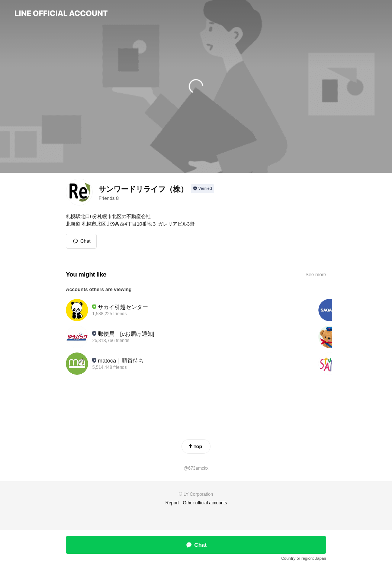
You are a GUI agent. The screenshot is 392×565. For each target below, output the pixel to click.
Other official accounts (205, 503)
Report (172, 503)
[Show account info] (203, 189)
